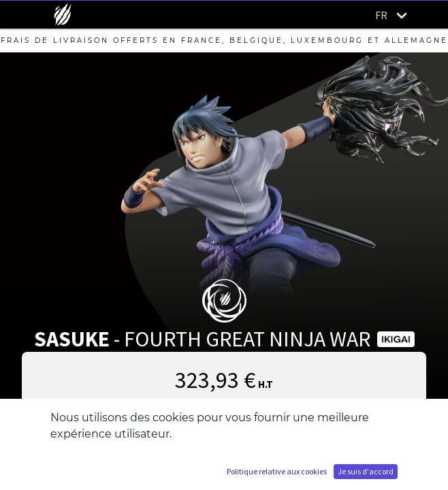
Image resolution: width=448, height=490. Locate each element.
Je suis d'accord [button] (366, 471)
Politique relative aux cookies (277, 471)
